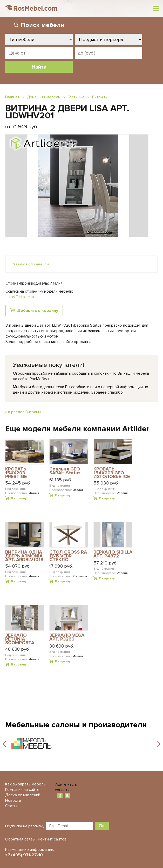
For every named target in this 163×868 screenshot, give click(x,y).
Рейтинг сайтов (52, 839)
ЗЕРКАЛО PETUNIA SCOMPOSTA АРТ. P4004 (20, 639)
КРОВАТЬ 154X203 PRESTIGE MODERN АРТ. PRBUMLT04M (21, 473)
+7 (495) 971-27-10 (24, 855)
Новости (13, 800)
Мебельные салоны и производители (76, 725)
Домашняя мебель (44, 97)
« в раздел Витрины (23, 412)
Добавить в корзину (38, 311)
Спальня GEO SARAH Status (65, 471)
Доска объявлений (23, 795)
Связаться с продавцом (30, 264)
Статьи (12, 806)
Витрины (100, 97)
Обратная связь (20, 839)
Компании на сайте (22, 790)
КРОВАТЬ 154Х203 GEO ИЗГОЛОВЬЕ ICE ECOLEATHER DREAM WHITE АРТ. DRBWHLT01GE (112, 473)
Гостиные (76, 97)
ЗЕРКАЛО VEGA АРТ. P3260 (67, 637)
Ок (102, 826)
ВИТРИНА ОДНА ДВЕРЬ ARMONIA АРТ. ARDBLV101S (24, 556)
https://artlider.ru (20, 297)
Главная (12, 97)
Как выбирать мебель (25, 784)
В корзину (19, 498)
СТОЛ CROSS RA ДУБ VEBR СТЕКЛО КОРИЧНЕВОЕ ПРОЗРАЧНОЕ (68, 556)
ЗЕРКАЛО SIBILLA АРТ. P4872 (113, 554)
